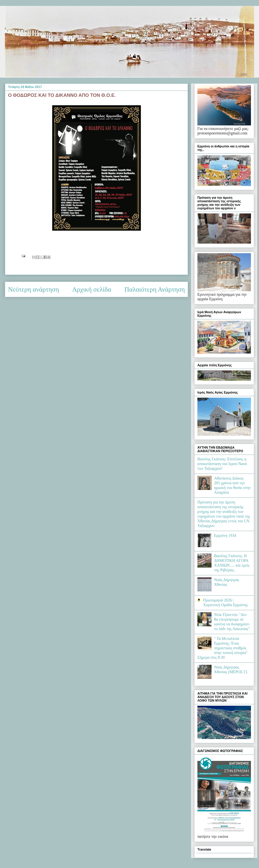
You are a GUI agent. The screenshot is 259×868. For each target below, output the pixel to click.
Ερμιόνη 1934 (225, 535)
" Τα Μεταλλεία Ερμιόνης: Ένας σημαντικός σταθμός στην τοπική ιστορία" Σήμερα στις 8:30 (223, 648)
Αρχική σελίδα (92, 289)
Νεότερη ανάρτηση (33, 289)
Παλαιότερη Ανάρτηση (155, 289)
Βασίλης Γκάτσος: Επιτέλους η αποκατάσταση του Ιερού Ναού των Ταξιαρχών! (222, 464)
